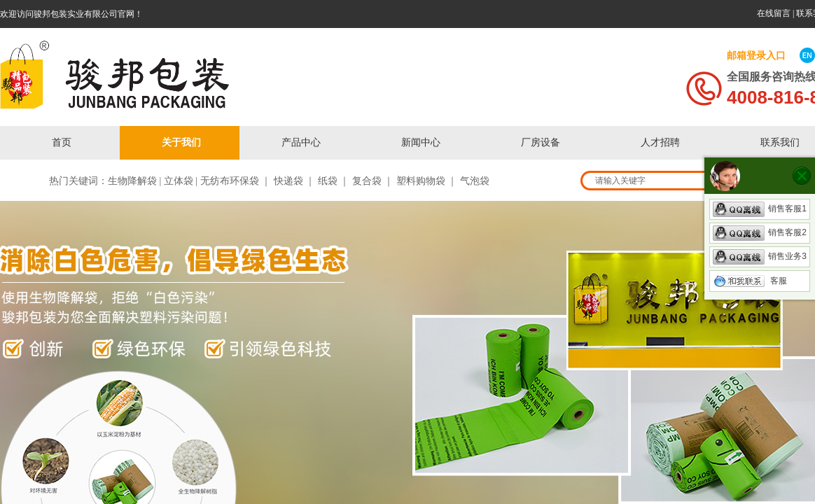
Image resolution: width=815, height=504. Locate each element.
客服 (750, 281)
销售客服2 (760, 232)
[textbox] (676, 181)
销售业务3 (760, 256)
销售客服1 (760, 209)
